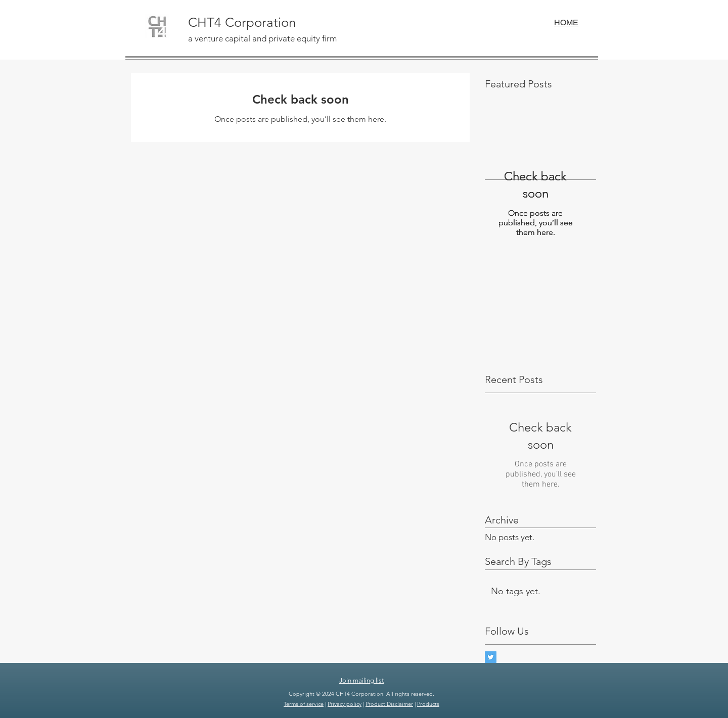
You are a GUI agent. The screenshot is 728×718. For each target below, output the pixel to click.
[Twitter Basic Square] (491, 657)
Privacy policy (345, 704)
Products (428, 704)
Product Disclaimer (389, 704)
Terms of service (304, 704)
